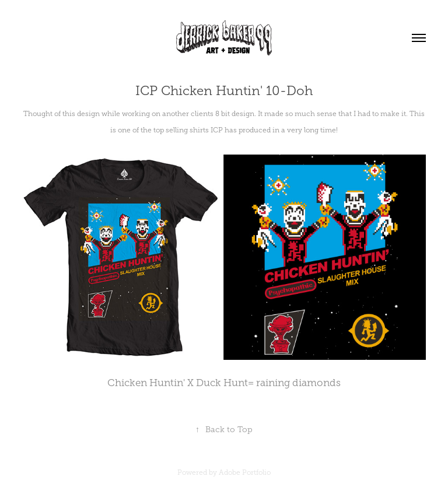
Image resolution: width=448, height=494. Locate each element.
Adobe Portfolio (245, 472)
